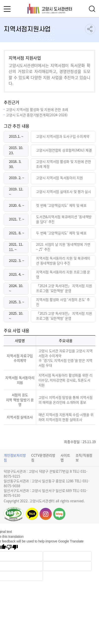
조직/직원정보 (84, 458)
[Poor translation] (12, 548)
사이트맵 (65, 458)
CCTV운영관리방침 (43, 458)
